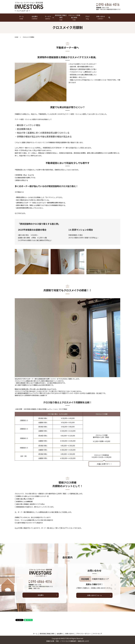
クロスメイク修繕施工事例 (74, 17)
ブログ (87, 18)
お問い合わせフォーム (94, 595)
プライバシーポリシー (84, 634)
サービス (48, 18)
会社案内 (35, 18)
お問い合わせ (100, 18)
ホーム (21, 18)
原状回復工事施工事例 (61, 17)
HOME (17, 37)
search (110, 17)
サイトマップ (98, 634)
